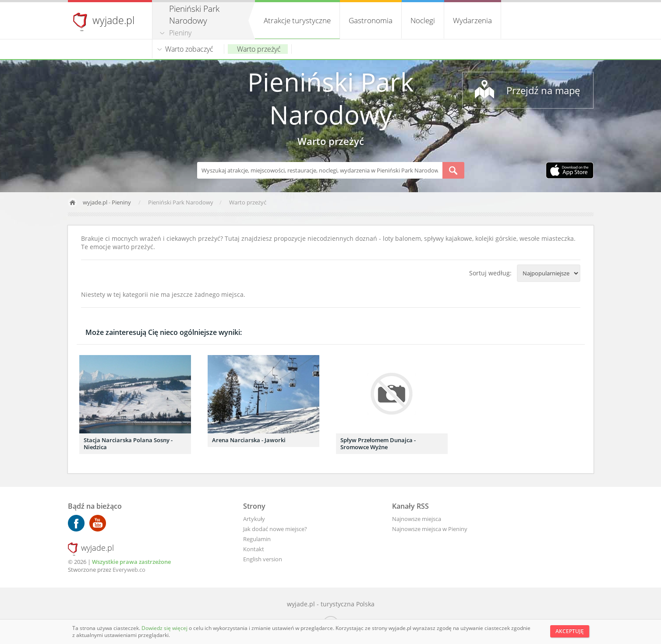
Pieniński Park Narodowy (330, 98)
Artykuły (254, 519)
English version (263, 559)
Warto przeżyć (259, 49)
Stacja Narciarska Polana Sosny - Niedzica (128, 443)
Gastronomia (371, 20)
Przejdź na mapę (543, 90)
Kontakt (254, 549)
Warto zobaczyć (189, 49)
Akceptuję (570, 631)
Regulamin (257, 539)
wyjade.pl (113, 20)
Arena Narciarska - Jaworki (249, 440)
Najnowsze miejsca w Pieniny (430, 529)
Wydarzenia (472, 20)
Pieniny (180, 33)
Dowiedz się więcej (165, 628)
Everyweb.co (129, 570)
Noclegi (423, 20)
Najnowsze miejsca (417, 519)
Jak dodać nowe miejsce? (275, 529)
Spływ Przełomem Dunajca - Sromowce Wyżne (378, 443)
